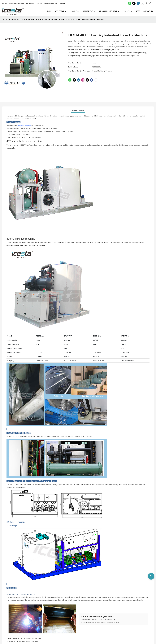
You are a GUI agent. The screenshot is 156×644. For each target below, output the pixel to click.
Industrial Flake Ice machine (54, 19)
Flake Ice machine (34, 19)
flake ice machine (25, 126)
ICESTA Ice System (9, 19)
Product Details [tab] (78, 110)
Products (22, 19)
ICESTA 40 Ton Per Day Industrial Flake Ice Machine (85, 19)
